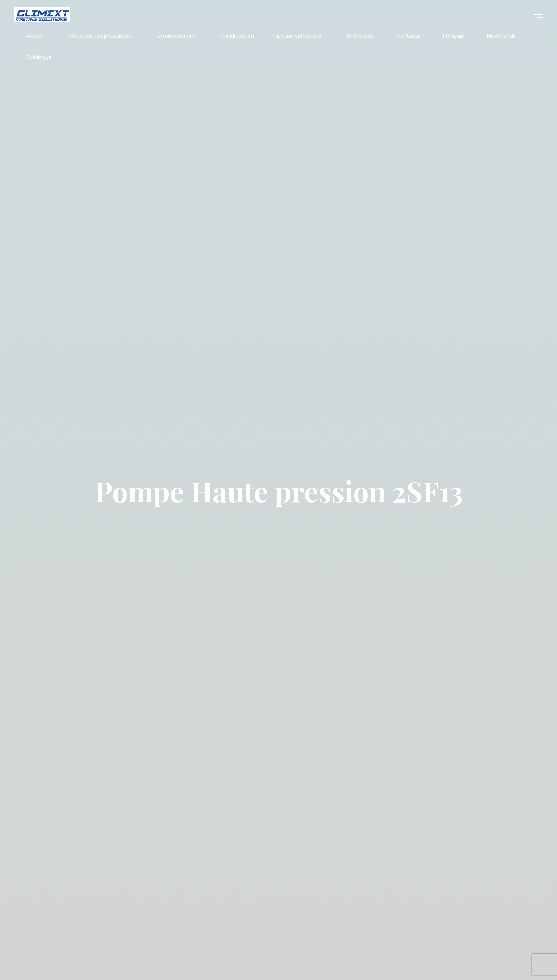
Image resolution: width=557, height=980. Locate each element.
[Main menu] (536, 14)
